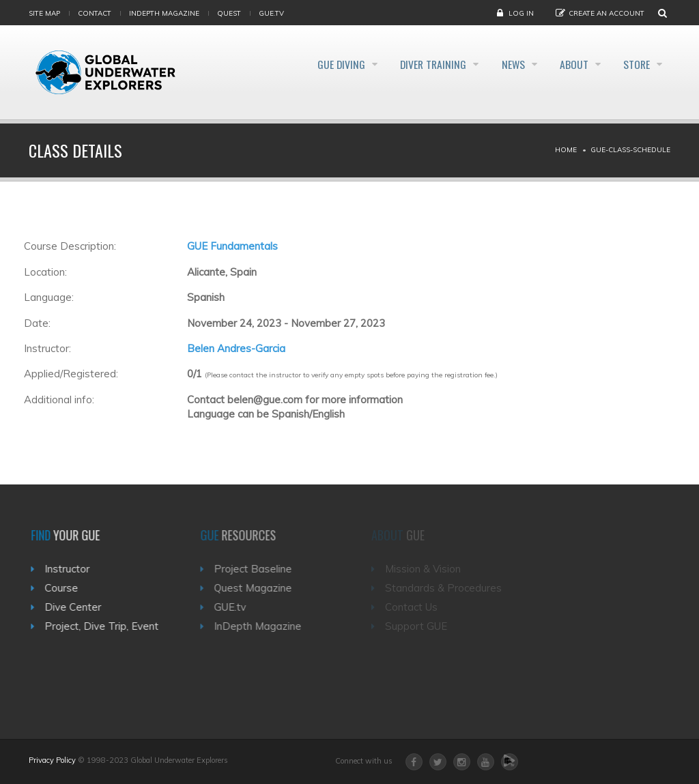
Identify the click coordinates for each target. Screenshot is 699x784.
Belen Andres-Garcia (236, 348)
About (566, 64)
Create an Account (607, 13)
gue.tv (271, 13)
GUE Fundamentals (232, 246)
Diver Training (410, 64)
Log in (521, 13)
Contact (95, 13)
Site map (44, 13)
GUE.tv (237, 607)
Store (636, 64)
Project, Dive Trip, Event (106, 626)
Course (66, 588)
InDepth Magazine (164, 13)
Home (566, 150)
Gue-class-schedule (630, 150)
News (498, 64)
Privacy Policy (52, 760)
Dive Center (77, 607)
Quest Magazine (259, 588)
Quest (229, 13)
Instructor (72, 569)
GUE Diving (310, 64)
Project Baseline (259, 569)
